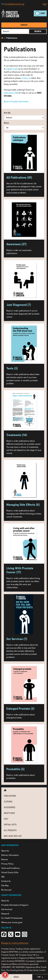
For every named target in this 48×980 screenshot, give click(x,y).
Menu (16, 977)
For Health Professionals (12, 918)
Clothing (8, 802)
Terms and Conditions (10, 868)
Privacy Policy (7, 864)
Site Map (5, 885)
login (45, 4)
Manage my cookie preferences (15, 943)
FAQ (3, 877)
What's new (9, 813)
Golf (6, 819)
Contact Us (6, 881)
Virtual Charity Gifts (10, 872)
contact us (26, 78)
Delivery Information (10, 855)
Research (5, 914)
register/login (12, 69)
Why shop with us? (13, 836)
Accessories (10, 807)
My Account (6, 890)
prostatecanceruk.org (15, 4)
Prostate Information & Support (15, 905)
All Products (10, 830)
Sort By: (7, 113)
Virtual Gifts (10, 825)
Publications (12, 38)
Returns (5, 859)
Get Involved (7, 909)
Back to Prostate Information (16, 102)
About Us (5, 851)
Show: (6, 123)
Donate (24, 25)
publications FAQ (11, 93)
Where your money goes (12, 922)
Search (38, 31)
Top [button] (40, 977)
